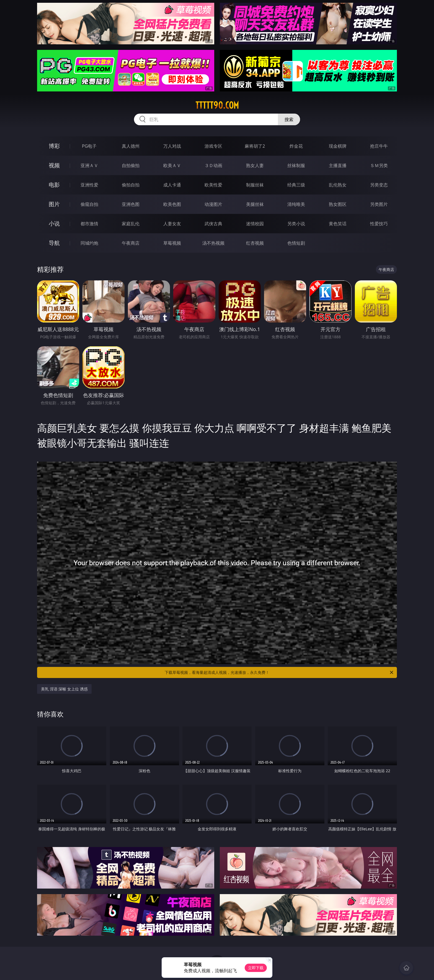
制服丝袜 (255, 185)
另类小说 (296, 224)
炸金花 (296, 146)
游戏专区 (213, 146)
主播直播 (338, 165)
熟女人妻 (255, 165)
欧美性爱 (213, 185)
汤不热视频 (213, 243)
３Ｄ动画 (213, 165)
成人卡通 (172, 185)
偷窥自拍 (89, 204)
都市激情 (89, 224)
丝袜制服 (296, 165)
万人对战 (172, 146)
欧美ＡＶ (172, 165)
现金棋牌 (338, 146)
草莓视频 (172, 243)
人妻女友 (172, 224)
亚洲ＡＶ (89, 165)
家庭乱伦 (131, 224)
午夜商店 (131, 243)
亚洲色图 (131, 204)
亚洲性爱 (89, 185)
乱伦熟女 (338, 185)
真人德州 (131, 146)
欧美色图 (172, 204)
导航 (54, 243)
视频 (54, 165)
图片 (54, 204)
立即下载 (256, 968)
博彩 (54, 146)
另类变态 (379, 185)
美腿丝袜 (255, 204)
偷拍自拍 (131, 185)
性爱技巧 (379, 224)
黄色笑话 (338, 224)
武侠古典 (213, 224)
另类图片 (379, 204)
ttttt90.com (217, 105)
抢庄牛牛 (379, 146)
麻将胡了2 (255, 146)
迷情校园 (255, 224)
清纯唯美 (296, 204)
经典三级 (296, 185)
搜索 (289, 119)
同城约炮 (89, 243)
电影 (54, 185)
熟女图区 (338, 204)
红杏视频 (255, 243)
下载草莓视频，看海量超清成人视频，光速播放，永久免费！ (279, 672)
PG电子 (89, 146)
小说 (54, 223)
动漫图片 (213, 204)
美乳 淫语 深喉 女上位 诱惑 (64, 689)
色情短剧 (296, 243)
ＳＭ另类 (379, 165)
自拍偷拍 (131, 165)
